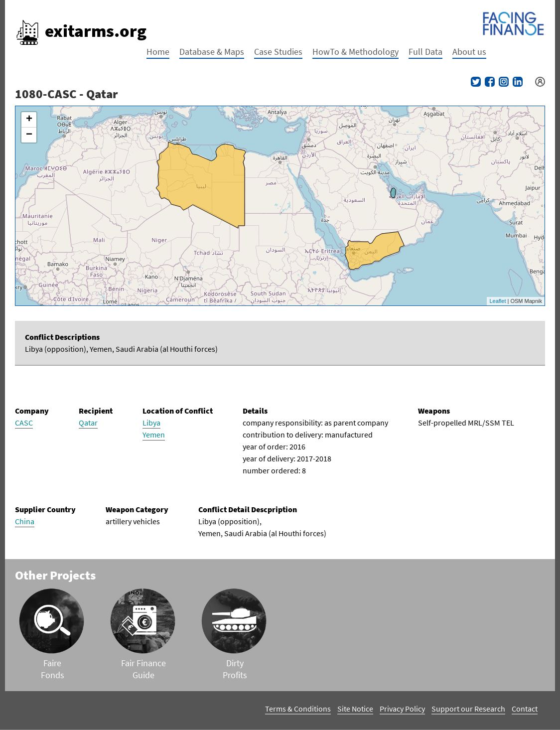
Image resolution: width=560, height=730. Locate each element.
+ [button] (29, 120)
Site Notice (355, 709)
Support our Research (468, 709)
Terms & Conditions (298, 709)
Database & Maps (212, 52)
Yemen (154, 435)
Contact (525, 709)
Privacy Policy (402, 709)
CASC (24, 423)
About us (469, 52)
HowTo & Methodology (355, 52)
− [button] (29, 135)
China (25, 521)
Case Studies (278, 52)
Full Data (425, 52)
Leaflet (497, 301)
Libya (151, 423)
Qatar (88, 423)
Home (158, 52)
